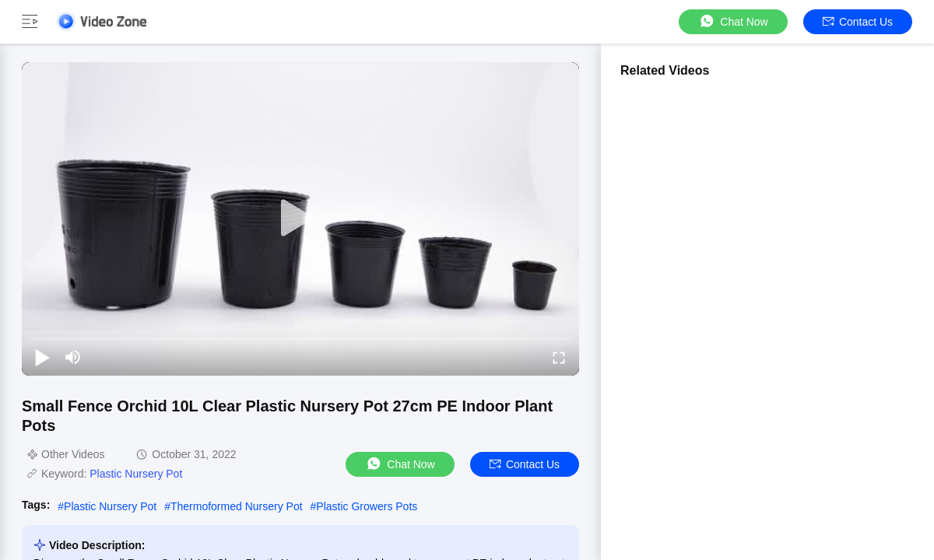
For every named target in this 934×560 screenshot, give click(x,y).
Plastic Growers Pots (367, 506)
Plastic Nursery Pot (136, 474)
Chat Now (733, 21)
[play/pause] (42, 357)
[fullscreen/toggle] (559, 357)
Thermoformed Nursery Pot (237, 506)
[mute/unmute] (73, 357)
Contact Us (858, 22)
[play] (300, 219)
